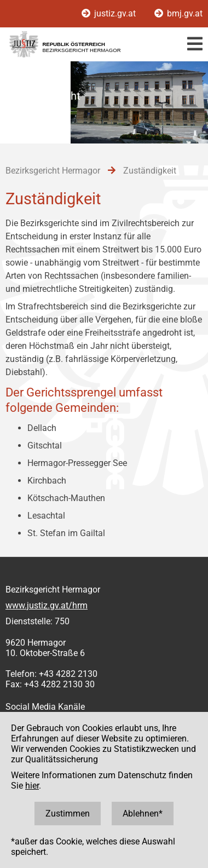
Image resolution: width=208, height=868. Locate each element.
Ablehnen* (143, 814)
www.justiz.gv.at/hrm (47, 605)
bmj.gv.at (178, 13)
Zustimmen (68, 814)
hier (32, 786)
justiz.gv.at (110, 13)
